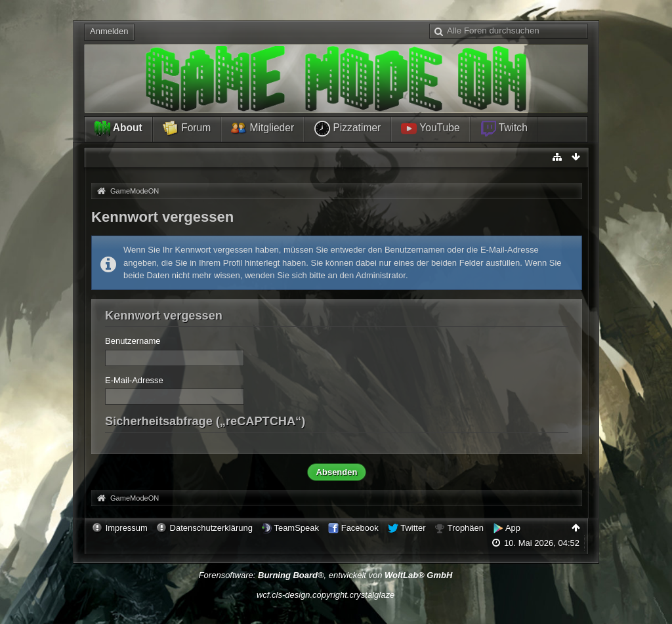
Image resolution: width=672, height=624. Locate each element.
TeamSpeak (296, 528)
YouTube (430, 129)
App (513, 528)
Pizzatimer (347, 129)
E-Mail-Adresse (134, 380)
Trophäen (466, 528)
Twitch (504, 129)
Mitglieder (262, 129)
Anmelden (109, 31)
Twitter (413, 528)
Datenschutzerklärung (211, 528)
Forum (187, 129)
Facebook (360, 528)
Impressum (127, 528)
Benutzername (133, 341)
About (118, 129)
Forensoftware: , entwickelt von (326, 575)
